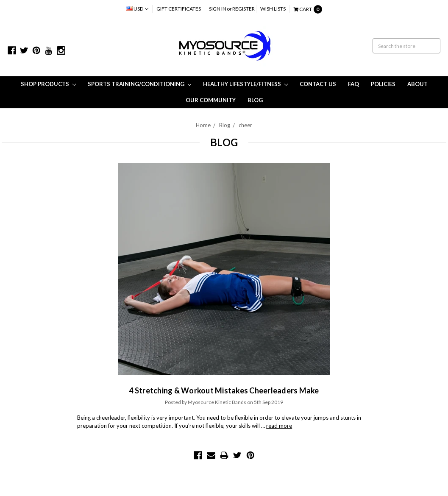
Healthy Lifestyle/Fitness (245, 84)
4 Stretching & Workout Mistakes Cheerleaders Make (224, 390)
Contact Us (318, 84)
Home (203, 125)
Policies (383, 84)
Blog (255, 100)
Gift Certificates (179, 9)
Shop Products (48, 84)
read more (279, 426)
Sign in (218, 9)
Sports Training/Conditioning (139, 84)
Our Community (211, 100)
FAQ (353, 84)
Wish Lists (273, 9)
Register (243, 9)
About (417, 84)
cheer (245, 125)
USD (137, 9)
